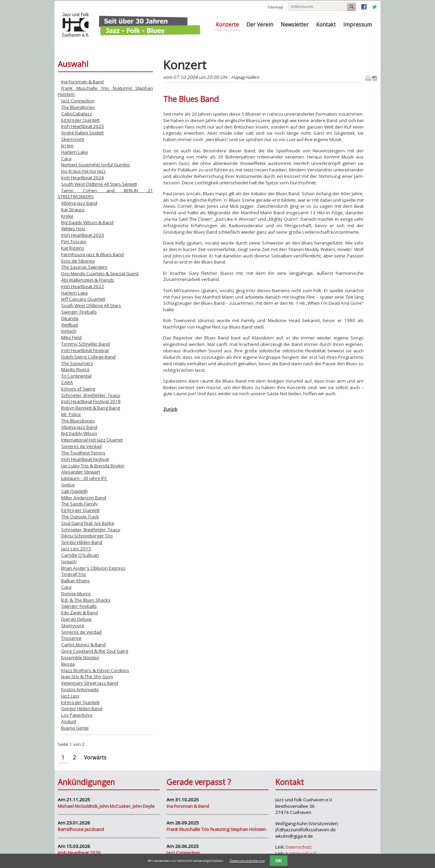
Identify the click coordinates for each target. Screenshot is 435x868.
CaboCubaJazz (77, 114)
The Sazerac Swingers (84, 267)
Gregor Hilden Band (82, 542)
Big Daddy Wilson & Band (87, 222)
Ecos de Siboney (78, 261)
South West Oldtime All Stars (91, 305)
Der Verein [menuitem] (260, 25)
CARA (67, 382)
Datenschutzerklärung (247, 861)
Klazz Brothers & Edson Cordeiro (95, 670)
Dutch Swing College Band (88, 357)
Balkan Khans (75, 581)
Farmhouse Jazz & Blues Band (92, 254)
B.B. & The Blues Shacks (86, 600)
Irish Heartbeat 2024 (83, 178)
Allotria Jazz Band (79, 203)
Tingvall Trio (74, 574)
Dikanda (70, 318)
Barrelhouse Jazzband (81, 829)
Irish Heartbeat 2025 (83, 126)
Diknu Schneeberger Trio (87, 536)
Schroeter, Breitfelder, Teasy (91, 395)
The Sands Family (80, 504)
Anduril (69, 721)
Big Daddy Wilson (79, 433)
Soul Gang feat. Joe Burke (88, 523)
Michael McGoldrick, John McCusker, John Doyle (106, 806)
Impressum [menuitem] (358, 25)
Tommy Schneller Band (85, 344)
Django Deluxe (76, 619)
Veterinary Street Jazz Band (90, 683)
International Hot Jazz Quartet (92, 440)
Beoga (68, 664)
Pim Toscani (74, 241)
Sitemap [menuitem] (275, 7)
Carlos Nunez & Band (83, 645)
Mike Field (71, 337)
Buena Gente (75, 728)
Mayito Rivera (75, 369)
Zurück (170, 409)
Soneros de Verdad (81, 446)
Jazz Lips (70, 696)
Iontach (69, 331)
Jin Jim (67, 146)
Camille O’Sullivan (80, 555)
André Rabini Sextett (82, 133)
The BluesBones (78, 107)
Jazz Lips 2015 (76, 549)
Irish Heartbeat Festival (85, 350)
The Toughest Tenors (83, 453)
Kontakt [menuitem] (326, 25)
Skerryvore (73, 139)
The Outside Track (80, 517)
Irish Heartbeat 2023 (83, 235)
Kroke (67, 216)
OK (279, 861)
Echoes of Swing (78, 389)
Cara (66, 158)
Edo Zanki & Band (80, 613)
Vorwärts (95, 758)
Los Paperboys (77, 715)
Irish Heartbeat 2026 (79, 853)
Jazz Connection (78, 101)
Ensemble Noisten (80, 657)
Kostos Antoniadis (80, 689)
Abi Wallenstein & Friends (88, 280)
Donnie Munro (76, 594)
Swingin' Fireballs (79, 312)
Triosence (71, 638)
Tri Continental (76, 376)
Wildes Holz (73, 229)
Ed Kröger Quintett (80, 120)
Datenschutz (299, 847)
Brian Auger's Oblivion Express (93, 568)
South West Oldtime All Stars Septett (99, 184)
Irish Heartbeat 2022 (83, 286)
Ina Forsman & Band (82, 82)
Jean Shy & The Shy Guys (87, 677)
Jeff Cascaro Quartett (83, 299)
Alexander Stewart (81, 472)
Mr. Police (71, 414)
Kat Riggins (73, 248)
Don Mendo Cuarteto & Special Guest (100, 273)
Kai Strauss (73, 210)
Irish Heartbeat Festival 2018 (91, 401)
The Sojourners (77, 363)
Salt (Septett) (74, 491)
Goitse (68, 485)
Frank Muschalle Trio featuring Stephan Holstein (216, 829)
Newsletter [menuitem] (295, 25)
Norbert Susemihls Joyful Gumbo (95, 165)
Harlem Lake (75, 152)
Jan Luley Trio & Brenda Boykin (93, 466)
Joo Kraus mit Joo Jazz (83, 171)
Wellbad (70, 325)
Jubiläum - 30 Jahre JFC (84, 478)
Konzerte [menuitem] (227, 25)
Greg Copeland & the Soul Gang (95, 651)
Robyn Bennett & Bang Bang (91, 408)
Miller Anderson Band (84, 498)
